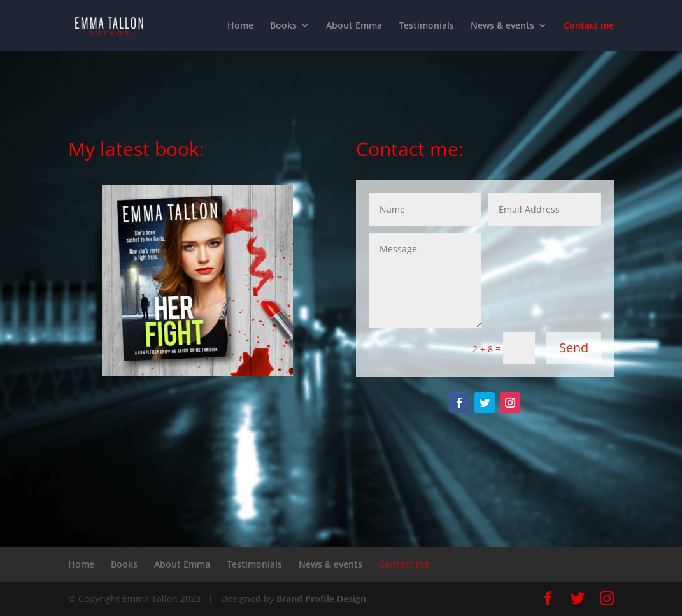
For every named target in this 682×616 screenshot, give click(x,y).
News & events (502, 26)
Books (283, 26)
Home (240, 26)
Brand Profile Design (321, 598)
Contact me (589, 26)
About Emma (354, 26)
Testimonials (426, 26)
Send (574, 347)
